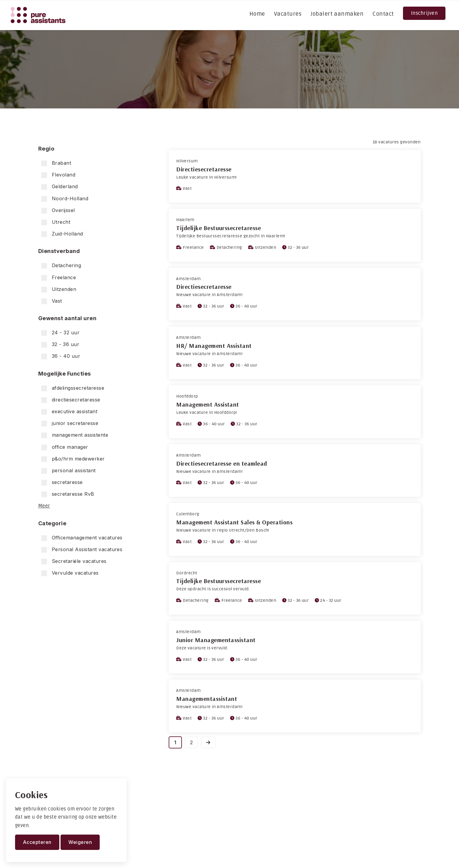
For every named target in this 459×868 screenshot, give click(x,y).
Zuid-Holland (62, 234)
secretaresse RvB (68, 494)
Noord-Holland (65, 199)
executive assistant (69, 412)
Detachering (61, 265)
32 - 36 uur (60, 344)
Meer (44, 506)
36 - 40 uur (61, 356)
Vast (52, 301)
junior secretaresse (70, 423)
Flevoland (58, 175)
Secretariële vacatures (74, 561)
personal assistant (69, 471)
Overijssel (58, 210)
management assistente (75, 435)
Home (257, 14)
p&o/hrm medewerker (73, 459)
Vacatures (288, 14)
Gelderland (60, 187)
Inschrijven (424, 13)
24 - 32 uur (60, 333)
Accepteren (37, 842)
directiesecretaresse (71, 400)
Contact (383, 14)
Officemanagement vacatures (82, 538)
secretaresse (62, 482)
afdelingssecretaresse (73, 388)
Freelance (59, 278)
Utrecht (56, 222)
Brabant (56, 163)
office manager (65, 447)
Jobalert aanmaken (337, 14)
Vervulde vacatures (70, 573)
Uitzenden (59, 289)
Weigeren (80, 842)
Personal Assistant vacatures (82, 550)
